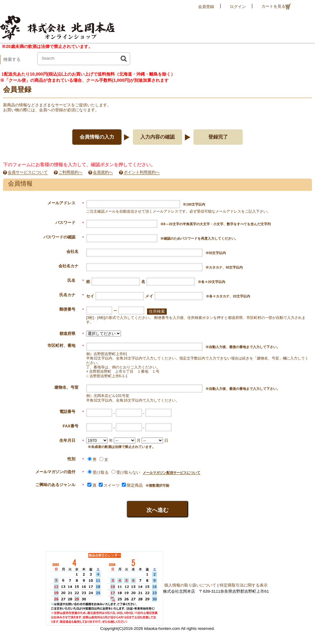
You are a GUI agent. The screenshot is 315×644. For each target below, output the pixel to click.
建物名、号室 (70, 387)
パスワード (70, 223)
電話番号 (72, 412)
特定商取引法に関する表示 (244, 585)
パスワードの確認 (64, 237)
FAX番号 (74, 426)
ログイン (238, 7)
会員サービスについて (28, 172)
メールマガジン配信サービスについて (171, 473)
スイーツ (109, 485)
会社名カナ (68, 266)
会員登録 (206, 7)
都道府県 (72, 334)
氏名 (76, 280)
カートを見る (276, 7)
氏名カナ (72, 295)
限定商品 (132, 485)
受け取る (98, 472)
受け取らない (126, 472)
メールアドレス (66, 203)
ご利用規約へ (70, 172)
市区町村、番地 (66, 346)
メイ (149, 296)
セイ (90, 296)
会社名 (72, 251)
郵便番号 (72, 309)
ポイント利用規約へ (142, 172)
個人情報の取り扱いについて (190, 585)
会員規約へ (103, 172)
